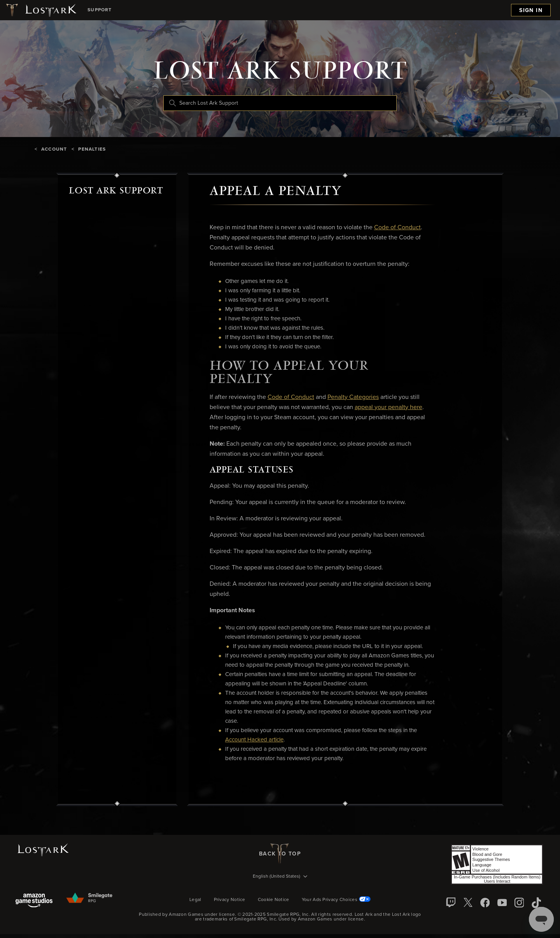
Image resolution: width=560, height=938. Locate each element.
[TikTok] (536, 903)
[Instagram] (519, 903)
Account (54, 149)
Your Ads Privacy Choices (336, 900)
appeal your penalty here (388, 407)
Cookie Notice (274, 900)
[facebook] (485, 903)
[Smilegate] (90, 898)
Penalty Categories (353, 397)
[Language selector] (280, 877)
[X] (468, 903)
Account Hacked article (254, 740)
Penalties (92, 149)
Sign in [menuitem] (531, 11)
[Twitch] (451, 903)
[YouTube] (502, 903)
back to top (280, 854)
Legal (195, 900)
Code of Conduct (397, 227)
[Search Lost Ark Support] (280, 103)
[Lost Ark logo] (41, 10)
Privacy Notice (230, 900)
